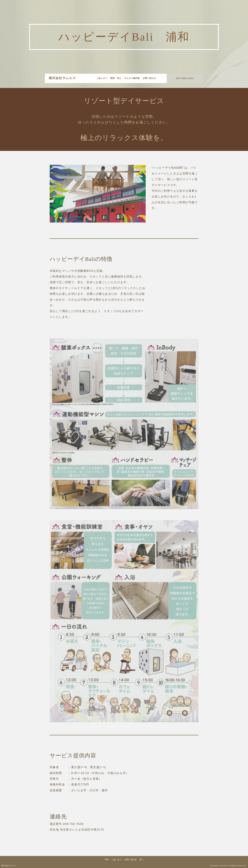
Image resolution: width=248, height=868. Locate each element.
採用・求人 (116, 78)
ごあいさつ (102, 78)
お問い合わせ (149, 78)
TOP (107, 860)
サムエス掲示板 (132, 78)
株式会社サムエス (62, 78)
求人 (141, 860)
